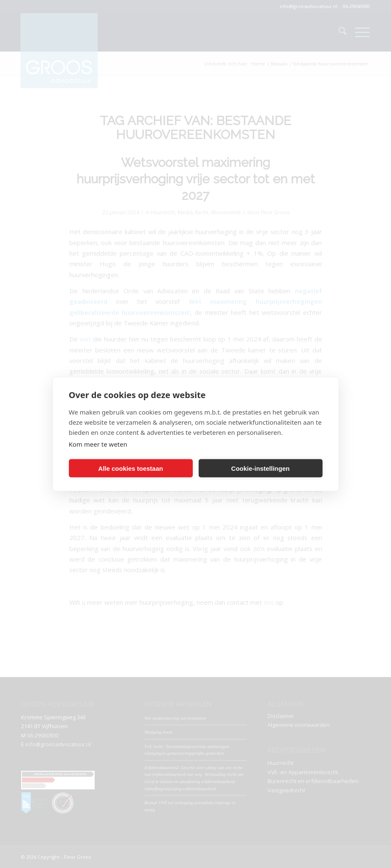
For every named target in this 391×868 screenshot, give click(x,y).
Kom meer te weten (98, 444)
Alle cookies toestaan (130, 468)
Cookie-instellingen (260, 468)
